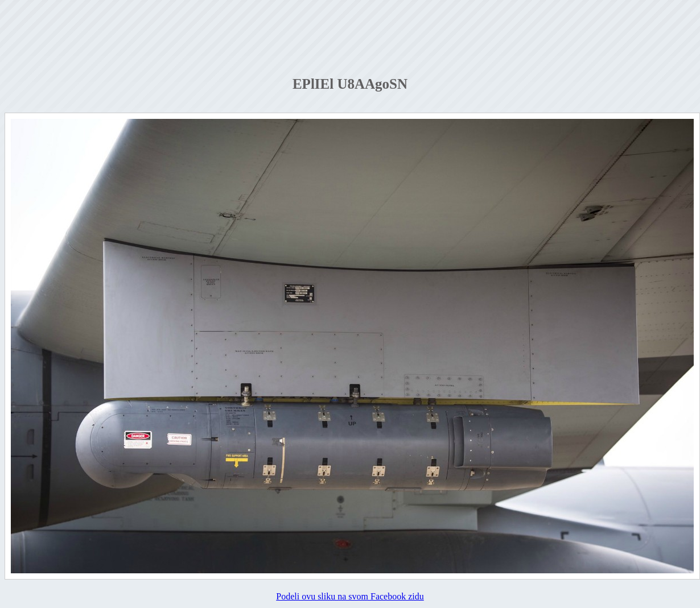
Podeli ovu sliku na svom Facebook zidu (350, 596)
